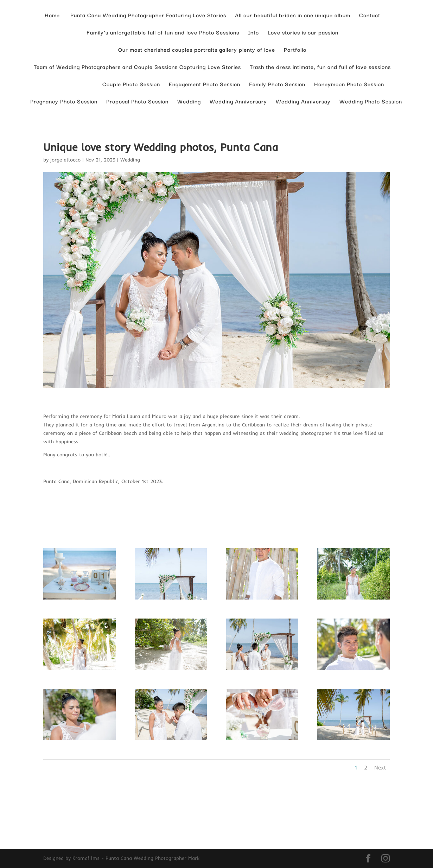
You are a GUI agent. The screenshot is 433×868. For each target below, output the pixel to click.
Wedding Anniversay (303, 102)
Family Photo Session (277, 85)
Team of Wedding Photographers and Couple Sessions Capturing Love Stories (137, 67)
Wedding (189, 102)
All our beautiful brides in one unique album (293, 16)
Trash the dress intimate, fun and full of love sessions (320, 67)
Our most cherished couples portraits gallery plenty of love (197, 50)
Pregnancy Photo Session (64, 102)
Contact (370, 16)
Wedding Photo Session (371, 102)
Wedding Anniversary (238, 102)
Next (380, 767)
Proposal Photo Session (137, 102)
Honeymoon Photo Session (349, 85)
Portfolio (295, 50)
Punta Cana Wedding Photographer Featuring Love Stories (147, 16)
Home (52, 16)
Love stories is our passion (303, 33)
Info (253, 33)
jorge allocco (65, 160)
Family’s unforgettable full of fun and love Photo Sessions (163, 33)
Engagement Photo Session (205, 85)
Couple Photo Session (131, 85)
